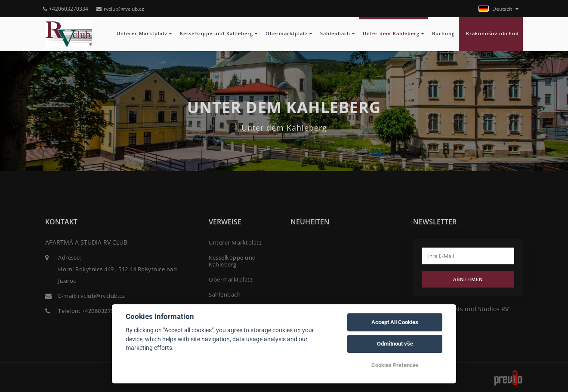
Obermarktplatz (289, 34)
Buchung (443, 34)
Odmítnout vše (395, 344)
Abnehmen (468, 279)
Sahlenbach (338, 34)
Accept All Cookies (395, 322)
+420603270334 (66, 9)
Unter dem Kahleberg (394, 34)
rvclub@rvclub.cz (120, 9)
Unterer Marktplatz (144, 34)
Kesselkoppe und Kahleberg (219, 34)
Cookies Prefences (395, 365)
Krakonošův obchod (491, 34)
